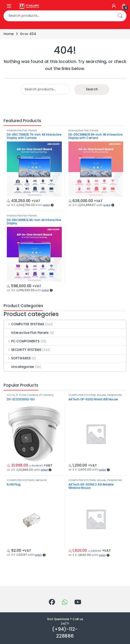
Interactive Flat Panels (22, 130)
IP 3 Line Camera (27, 395)
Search (120, 16)
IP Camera (46, 395)
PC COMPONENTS (22, 341)
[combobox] (58, 16)
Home (8, 34)
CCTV (11, 395)
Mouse (101, 395)
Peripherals (114, 395)
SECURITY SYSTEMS (23, 350)
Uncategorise (19, 367)
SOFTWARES (17, 358)
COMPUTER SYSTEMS (24, 324)
